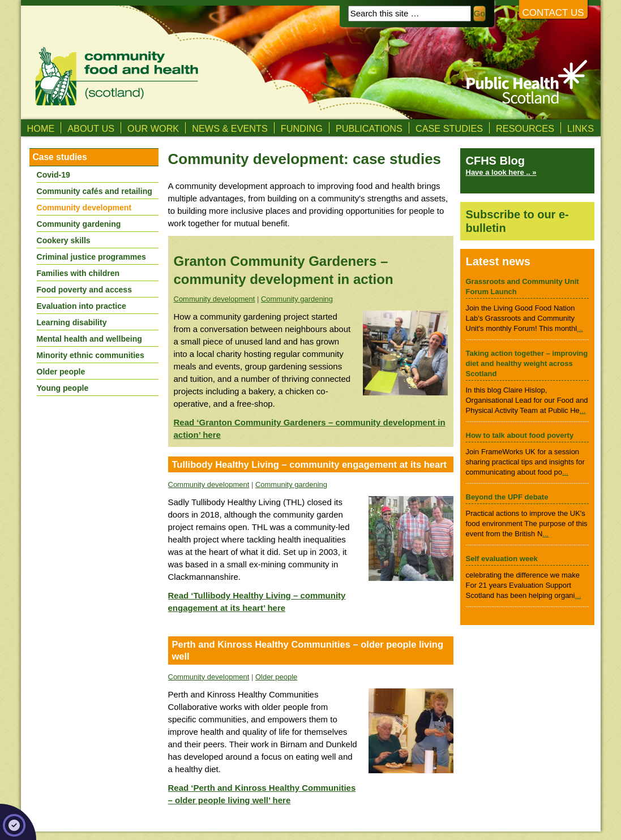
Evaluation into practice (82, 306)
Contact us (553, 13)
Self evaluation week (502, 559)
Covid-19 (53, 175)
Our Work (153, 128)
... (580, 328)
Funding (302, 128)
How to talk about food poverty (520, 435)
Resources (525, 128)
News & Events (230, 128)
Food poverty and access (84, 290)
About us (91, 128)
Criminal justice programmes (91, 257)
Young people (63, 388)
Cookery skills (64, 240)
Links (581, 128)
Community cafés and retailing (95, 191)
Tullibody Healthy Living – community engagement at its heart (310, 464)
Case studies (449, 128)
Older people (276, 677)
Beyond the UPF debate (507, 497)
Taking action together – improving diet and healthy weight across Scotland (527, 363)
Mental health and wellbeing (89, 339)
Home (41, 128)
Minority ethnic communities (91, 355)
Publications (369, 128)
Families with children (78, 273)
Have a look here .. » (501, 172)
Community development (215, 299)
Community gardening (297, 299)
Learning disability (72, 322)
